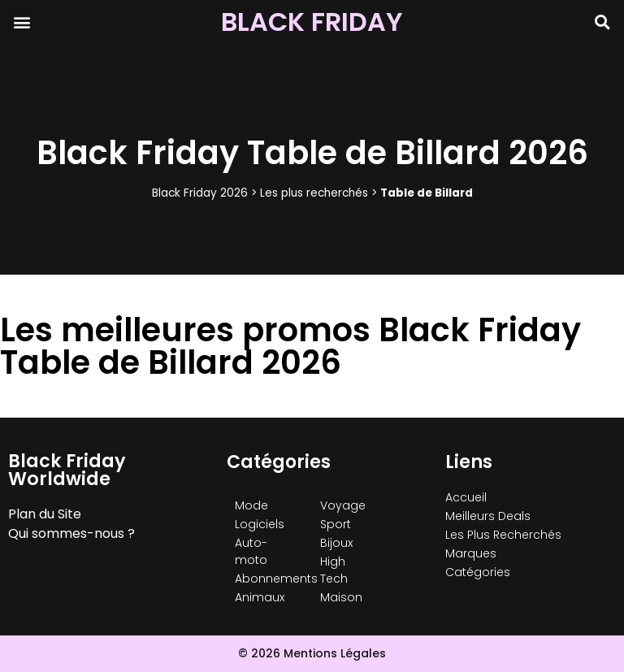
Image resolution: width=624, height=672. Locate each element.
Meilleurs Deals (488, 516)
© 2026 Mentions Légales (312, 653)
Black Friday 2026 (200, 193)
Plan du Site (45, 514)
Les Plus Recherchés (503, 535)
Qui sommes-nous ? (71, 533)
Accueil (466, 497)
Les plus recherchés (314, 193)
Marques (471, 553)
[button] (22, 22)
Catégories (478, 572)
